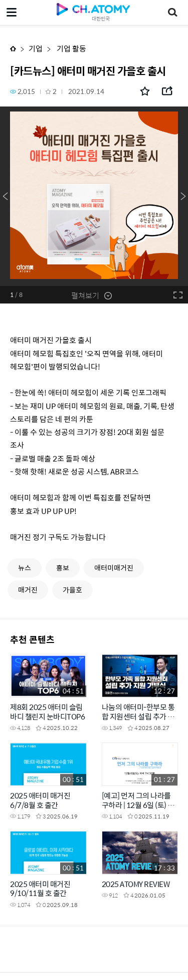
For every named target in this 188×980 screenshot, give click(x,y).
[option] (94, 196)
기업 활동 (71, 48)
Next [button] (183, 196)
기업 (36, 48)
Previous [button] (5, 196)
